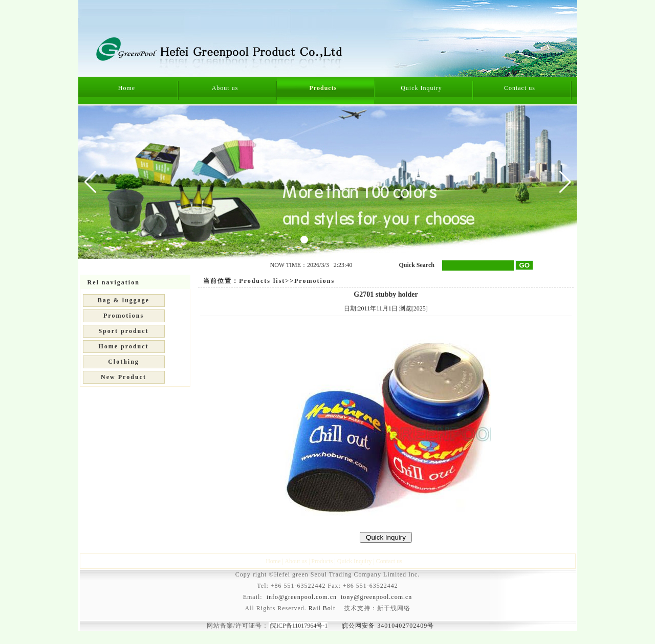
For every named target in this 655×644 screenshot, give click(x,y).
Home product (123, 346)
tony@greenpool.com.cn (376, 597)
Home (127, 88)
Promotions (124, 316)
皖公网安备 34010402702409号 (388, 626)
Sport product (123, 331)
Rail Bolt (322, 608)
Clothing (124, 362)
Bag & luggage (124, 300)
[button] (565, 182)
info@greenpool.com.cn (302, 597)
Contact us (520, 88)
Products (323, 88)
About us (225, 88)
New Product (124, 377)
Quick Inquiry (421, 88)
